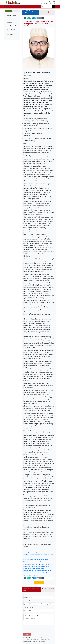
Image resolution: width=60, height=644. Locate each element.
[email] (41, 18)
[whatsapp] (28, 18)
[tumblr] (43, 18)
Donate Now (39, 582)
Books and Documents (10, 34)
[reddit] (38, 18)
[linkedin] (33, 18)
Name (25, 594)
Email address (28, 601)
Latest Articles (10, 19)
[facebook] (25, 18)
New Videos (10, 22)
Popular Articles (11, 29)
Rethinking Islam (11, 15)
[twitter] (30, 18)
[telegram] (35, 18)
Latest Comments (11, 26)
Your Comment (28, 607)
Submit (27, 627)
